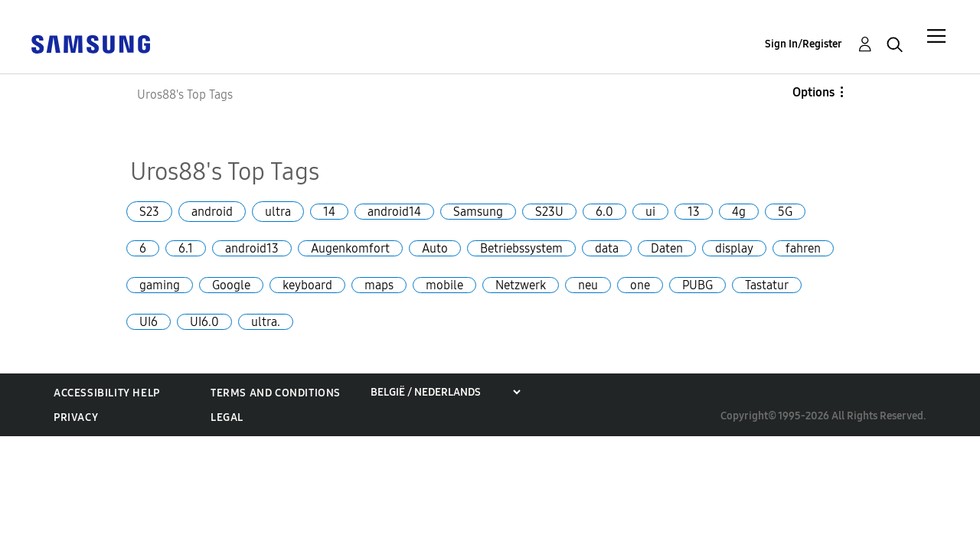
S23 (149, 212)
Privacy (76, 417)
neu (588, 285)
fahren (803, 248)
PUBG (697, 285)
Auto (435, 248)
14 (329, 212)
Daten (667, 248)
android (212, 212)
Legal (227, 417)
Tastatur (767, 285)
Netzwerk (521, 285)
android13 (252, 248)
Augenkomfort (350, 248)
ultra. (266, 322)
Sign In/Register (804, 44)
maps (379, 285)
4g (739, 212)
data (607, 248)
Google (231, 285)
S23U (549, 212)
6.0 (604, 212)
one (640, 285)
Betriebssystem (521, 248)
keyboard (307, 285)
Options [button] (813, 92)
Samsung (478, 212)
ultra (278, 212)
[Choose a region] (445, 392)
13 (694, 212)
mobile (444, 285)
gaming (160, 285)
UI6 (149, 322)
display (734, 248)
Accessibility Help (107, 393)
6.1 (186, 248)
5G (785, 212)
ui (650, 212)
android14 (394, 212)
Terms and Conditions (276, 393)
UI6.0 (204, 322)
